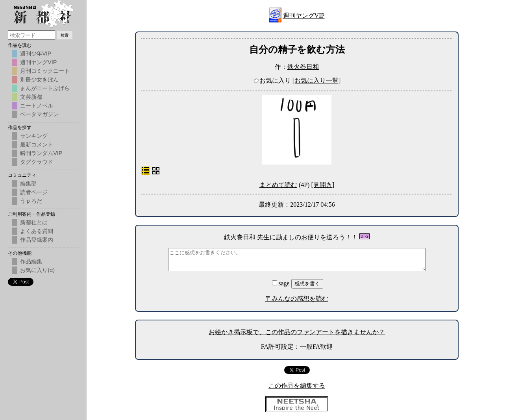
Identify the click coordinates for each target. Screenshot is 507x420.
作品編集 (31, 261)
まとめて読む (278, 185)
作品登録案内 (37, 240)
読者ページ (34, 192)
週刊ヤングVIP (304, 16)
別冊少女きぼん (39, 80)
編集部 (28, 183)
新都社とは (34, 222)
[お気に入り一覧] (317, 80)
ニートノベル (37, 105)
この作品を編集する (297, 386)
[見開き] (323, 185)
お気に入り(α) (37, 270)
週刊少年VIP (36, 54)
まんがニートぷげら (45, 88)
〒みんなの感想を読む (297, 299)
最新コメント (37, 144)
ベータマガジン (39, 114)
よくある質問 (37, 231)
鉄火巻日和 (303, 67)
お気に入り (273, 80)
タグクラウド (37, 162)
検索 (65, 35)
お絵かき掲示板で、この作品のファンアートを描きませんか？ (297, 332)
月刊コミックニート (45, 71)
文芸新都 (31, 97)
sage (281, 283)
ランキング (34, 136)
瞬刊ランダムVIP (41, 153)
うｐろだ (31, 201)
